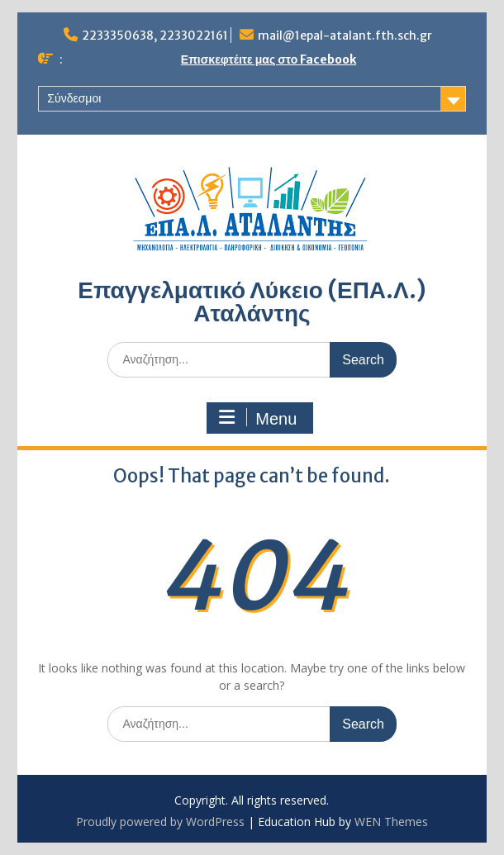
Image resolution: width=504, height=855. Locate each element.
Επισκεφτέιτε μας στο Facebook (269, 59)
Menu (258, 418)
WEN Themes (391, 822)
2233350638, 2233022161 (155, 36)
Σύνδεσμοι (74, 98)
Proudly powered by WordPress (160, 822)
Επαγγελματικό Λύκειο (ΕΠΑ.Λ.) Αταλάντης (252, 302)
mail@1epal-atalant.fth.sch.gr (345, 36)
